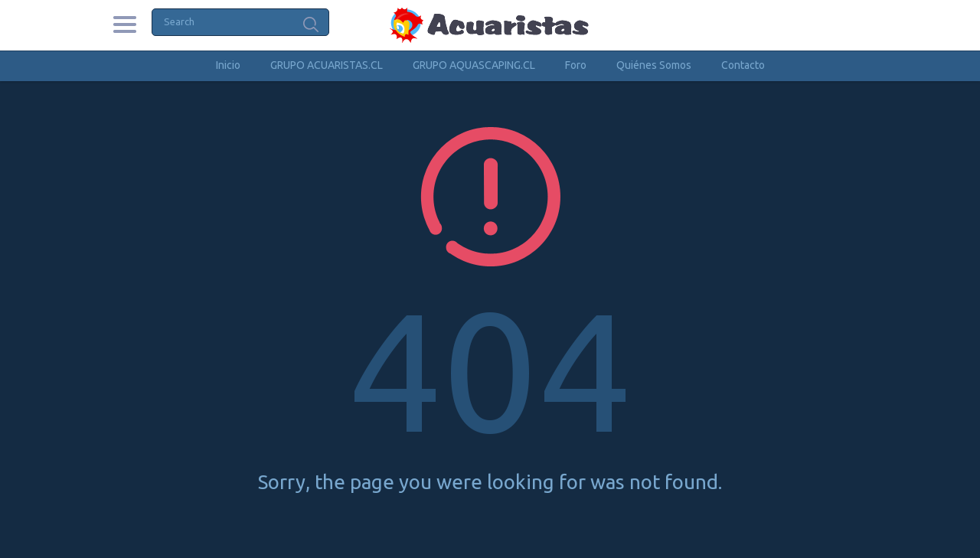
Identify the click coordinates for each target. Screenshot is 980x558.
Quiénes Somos (654, 65)
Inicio (228, 65)
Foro (576, 65)
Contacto (743, 65)
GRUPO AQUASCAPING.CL (474, 65)
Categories (124, 24)
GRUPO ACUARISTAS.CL (327, 65)
